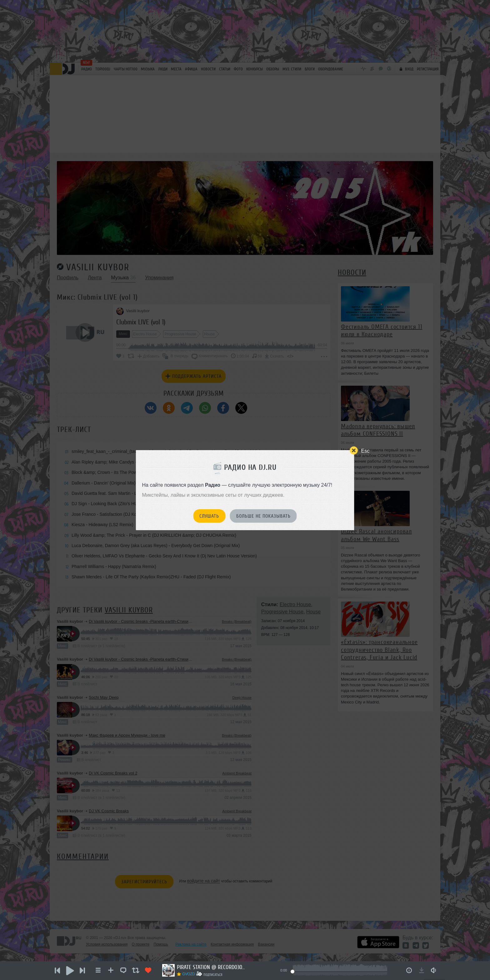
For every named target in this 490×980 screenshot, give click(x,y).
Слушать (209, 516)
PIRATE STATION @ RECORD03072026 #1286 (211, 967)
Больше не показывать (263, 516)
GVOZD (189, 974)
